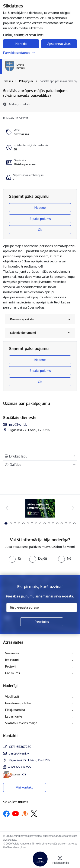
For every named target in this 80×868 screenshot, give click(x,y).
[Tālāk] (73, 508)
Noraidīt (21, 44)
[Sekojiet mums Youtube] (16, 814)
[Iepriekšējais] (7, 508)
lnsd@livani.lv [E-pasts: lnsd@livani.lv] (18, 424)
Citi (40, 230)
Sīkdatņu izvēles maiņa (21, 723)
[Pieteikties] (42, 622)
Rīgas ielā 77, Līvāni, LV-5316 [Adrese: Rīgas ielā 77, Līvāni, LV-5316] (29, 760)
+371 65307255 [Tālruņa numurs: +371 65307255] (20, 767)
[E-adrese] (12, 775)
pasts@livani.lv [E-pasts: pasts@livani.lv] (19, 753)
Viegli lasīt (12, 697)
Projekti (11, 666)
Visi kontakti (25, 787)
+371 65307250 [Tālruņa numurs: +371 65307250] (20, 747)
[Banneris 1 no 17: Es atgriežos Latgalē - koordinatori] (40, 508)
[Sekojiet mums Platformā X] (34, 814)
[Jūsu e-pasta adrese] (42, 608)
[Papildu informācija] (24, 775)
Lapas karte (14, 716)
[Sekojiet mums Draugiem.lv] (25, 814)
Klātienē (40, 208)
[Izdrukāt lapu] (40, 456)
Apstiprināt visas (59, 44)
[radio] (15, 558)
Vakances (12, 653)
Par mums (12, 673)
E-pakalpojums (40, 219)
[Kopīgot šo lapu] (40, 465)
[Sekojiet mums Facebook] (6, 814)
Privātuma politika (18, 703)
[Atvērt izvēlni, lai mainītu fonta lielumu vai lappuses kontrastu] (60, 861)
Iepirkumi (12, 660)
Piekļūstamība (15, 710)
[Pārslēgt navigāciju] (40, 859)
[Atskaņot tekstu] (20, 104)
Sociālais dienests (20, 418)
